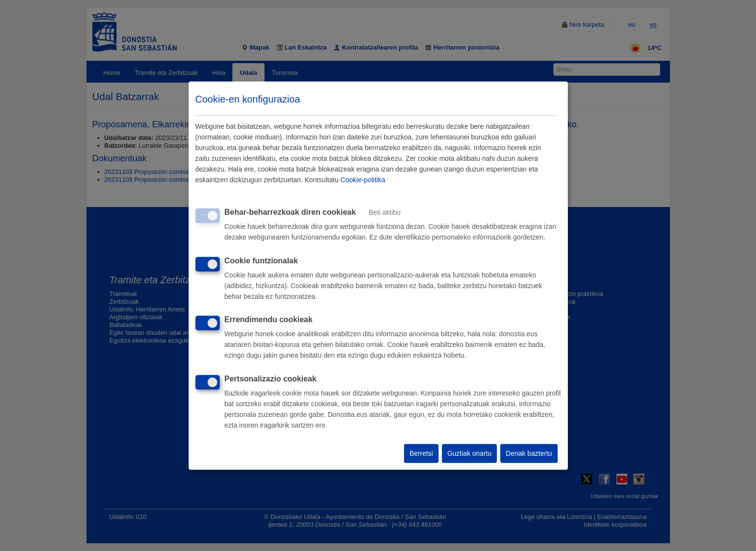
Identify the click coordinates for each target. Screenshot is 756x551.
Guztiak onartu (469, 453)
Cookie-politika (363, 180)
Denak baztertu (529, 453)
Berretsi (421, 453)
